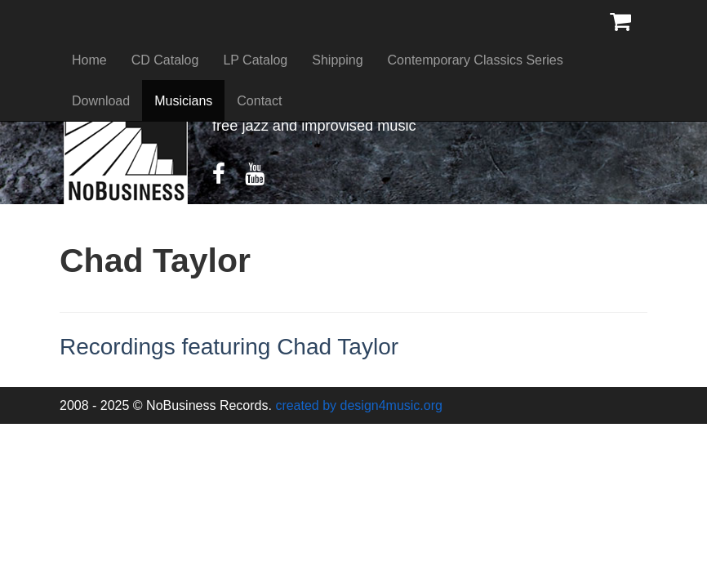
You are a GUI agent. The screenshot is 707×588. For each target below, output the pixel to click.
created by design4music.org (359, 405)
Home (89, 60)
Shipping (337, 60)
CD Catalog (165, 60)
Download (101, 101)
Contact (259, 101)
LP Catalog (255, 60)
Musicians (183, 101)
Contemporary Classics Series (476, 60)
